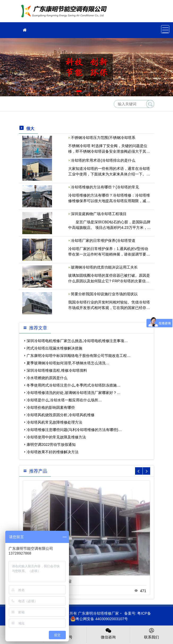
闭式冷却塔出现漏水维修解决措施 (54, 348)
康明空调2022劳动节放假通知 (51, 445)
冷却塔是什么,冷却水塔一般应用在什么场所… (64, 400)
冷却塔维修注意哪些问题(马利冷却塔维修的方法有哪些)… (74, 430)
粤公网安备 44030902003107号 (99, 619)
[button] (79, 91)
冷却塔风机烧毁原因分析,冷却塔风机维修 (60, 415)
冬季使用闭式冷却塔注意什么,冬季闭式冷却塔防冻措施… (73, 385)
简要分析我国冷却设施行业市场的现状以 (104, 294)
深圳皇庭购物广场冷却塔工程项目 (99, 214)
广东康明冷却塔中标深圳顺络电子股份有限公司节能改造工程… (79, 356)
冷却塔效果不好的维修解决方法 (53, 452)
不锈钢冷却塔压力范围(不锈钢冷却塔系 (103, 138)
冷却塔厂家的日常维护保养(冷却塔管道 (103, 241)
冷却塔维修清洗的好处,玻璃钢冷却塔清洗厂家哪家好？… (73, 393)
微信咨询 (108, 633)
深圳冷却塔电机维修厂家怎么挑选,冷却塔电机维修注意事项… (77, 341)
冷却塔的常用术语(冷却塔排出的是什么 (103, 160)
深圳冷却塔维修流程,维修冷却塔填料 (57, 370)
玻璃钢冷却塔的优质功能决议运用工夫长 (104, 267)
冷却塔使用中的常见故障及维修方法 (56, 437)
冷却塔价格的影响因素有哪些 (51, 407)
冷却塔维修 (65, 13)
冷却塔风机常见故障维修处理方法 (54, 422)
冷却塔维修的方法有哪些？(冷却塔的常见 (105, 187)
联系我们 (152, 633)
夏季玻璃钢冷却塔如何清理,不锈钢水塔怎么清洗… (68, 363)
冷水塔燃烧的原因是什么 (47, 378)
